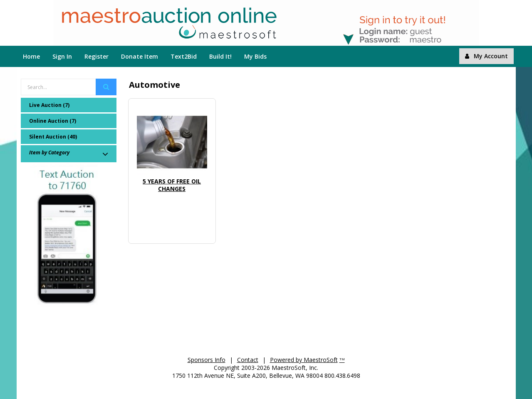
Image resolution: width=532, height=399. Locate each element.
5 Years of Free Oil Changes (172, 185)
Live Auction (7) (49, 105)
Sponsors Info (207, 360)
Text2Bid (184, 56)
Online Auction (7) (53, 121)
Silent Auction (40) (53, 137)
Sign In (62, 56)
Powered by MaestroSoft (304, 360)
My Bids (255, 56)
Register (97, 56)
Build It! (220, 56)
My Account (486, 56)
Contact (248, 360)
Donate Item (140, 56)
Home (31, 56)
